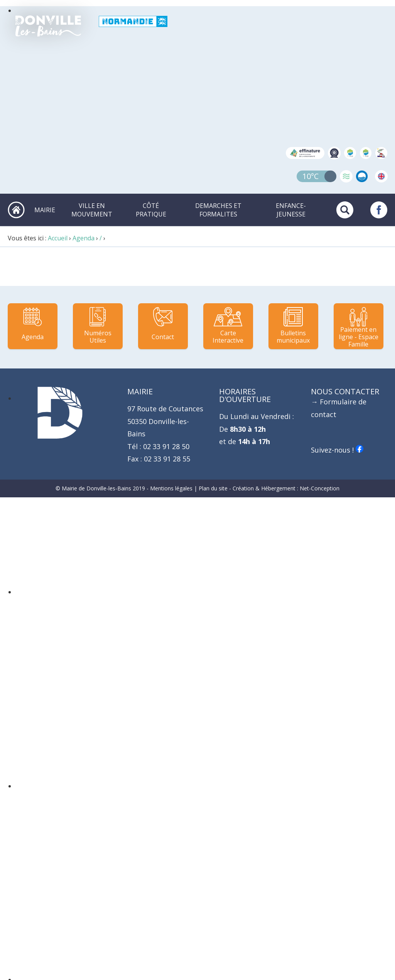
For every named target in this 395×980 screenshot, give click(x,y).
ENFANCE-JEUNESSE (291, 210)
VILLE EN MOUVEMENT (92, 210)
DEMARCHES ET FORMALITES (218, 210)
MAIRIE (45, 210)
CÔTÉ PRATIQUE (151, 210)
